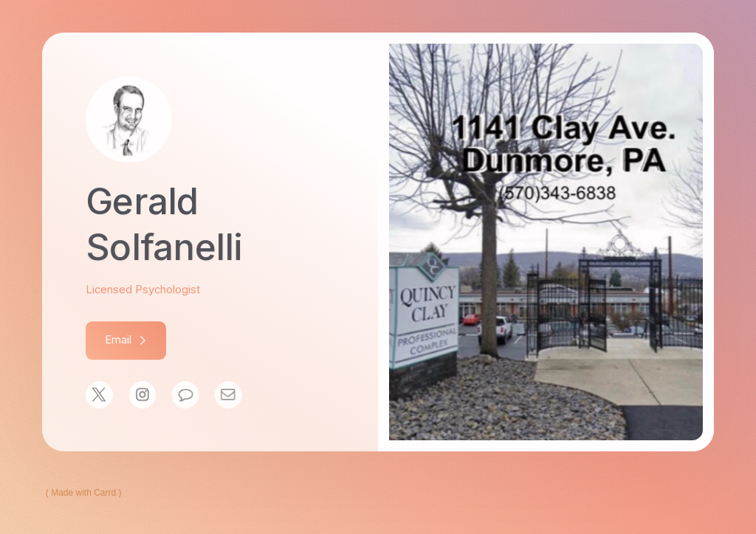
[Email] (226, 396)
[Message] (184, 396)
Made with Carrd (83, 493)
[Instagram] (142, 396)
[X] (99, 396)
